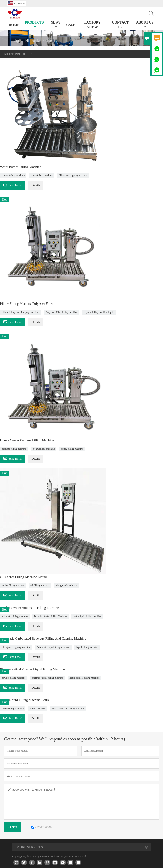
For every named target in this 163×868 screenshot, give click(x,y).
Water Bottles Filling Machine (21, 167)
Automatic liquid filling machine (53, 647)
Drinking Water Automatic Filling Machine (29, 608)
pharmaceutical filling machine (47, 678)
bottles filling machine (13, 176)
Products (34, 25)
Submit (13, 827)
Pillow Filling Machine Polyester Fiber (27, 304)
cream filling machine (44, 449)
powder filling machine (14, 678)
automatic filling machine (15, 616)
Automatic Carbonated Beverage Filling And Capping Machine (43, 638)
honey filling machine (72, 449)
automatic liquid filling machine (68, 709)
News (56, 25)
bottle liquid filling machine (87, 616)
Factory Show (93, 25)
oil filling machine (40, 586)
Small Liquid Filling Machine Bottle (25, 700)
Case (71, 25)
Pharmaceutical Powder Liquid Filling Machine (32, 669)
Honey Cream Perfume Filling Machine (27, 440)
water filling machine (42, 176)
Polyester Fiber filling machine (62, 312)
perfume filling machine (14, 449)
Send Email (13, 185)
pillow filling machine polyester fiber (21, 312)
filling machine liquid (66, 586)
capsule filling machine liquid (99, 312)
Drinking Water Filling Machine (50, 616)
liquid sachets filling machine (84, 678)
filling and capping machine (73, 176)
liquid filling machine (87, 647)
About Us (145, 25)
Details (36, 185)
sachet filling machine (13, 586)
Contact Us (120, 25)
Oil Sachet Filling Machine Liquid (23, 577)
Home (14, 25)
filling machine (38, 709)
